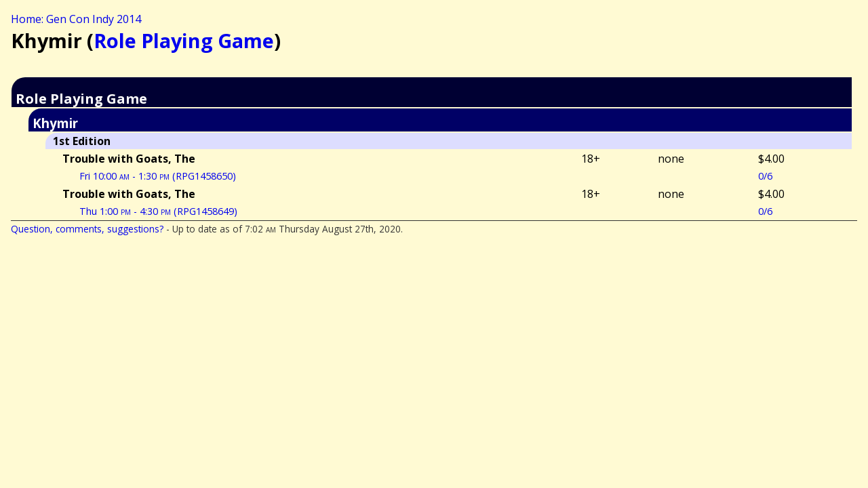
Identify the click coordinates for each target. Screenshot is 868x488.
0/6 (765, 176)
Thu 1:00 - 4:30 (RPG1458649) (158, 211)
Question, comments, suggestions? (87, 229)
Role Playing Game (184, 40)
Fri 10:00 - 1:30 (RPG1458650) (158, 176)
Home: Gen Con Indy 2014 (76, 19)
